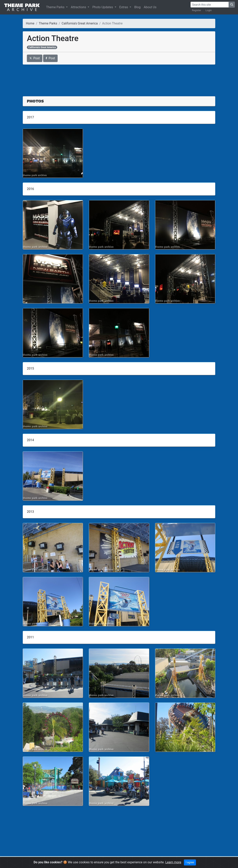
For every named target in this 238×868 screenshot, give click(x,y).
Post (35, 58)
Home (30, 23)
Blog (137, 7)
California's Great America (80, 23)
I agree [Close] (190, 862)
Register (197, 10)
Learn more (173, 862)
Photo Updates (103, 7)
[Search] (210, 5)
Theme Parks (56, 7)
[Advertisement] (119, 78)
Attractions (79, 7)
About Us (150, 7)
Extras (124, 7)
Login (209, 10)
